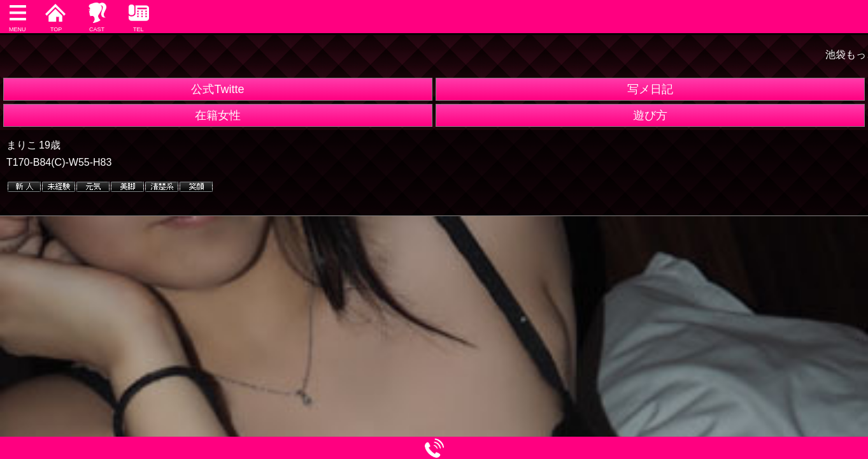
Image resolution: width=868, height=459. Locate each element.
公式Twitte (217, 89)
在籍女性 (218, 115)
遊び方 (650, 115)
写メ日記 (650, 89)
